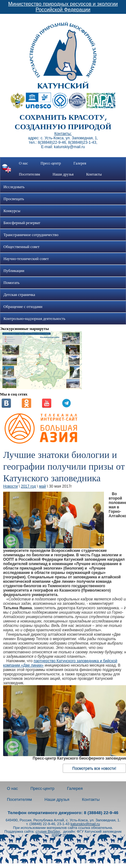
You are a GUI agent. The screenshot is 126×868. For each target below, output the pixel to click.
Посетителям (29, 174)
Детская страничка (19, 295)
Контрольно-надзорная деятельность (34, 319)
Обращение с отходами (23, 307)
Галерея (80, 163)
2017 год (28, 486)
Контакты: (63, 134)
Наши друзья (63, 174)
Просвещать (14, 199)
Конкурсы (12, 211)
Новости (10, 486)
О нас (23, 163)
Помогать (11, 283)
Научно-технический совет (26, 259)
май (43, 486)
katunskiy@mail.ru (85, 824)
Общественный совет (21, 247)
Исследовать (14, 187)
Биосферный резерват (22, 223)
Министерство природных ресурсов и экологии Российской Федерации (63, 7)
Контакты (94, 174)
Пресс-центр (51, 163)
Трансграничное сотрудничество (31, 235)
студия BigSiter (48, 831)
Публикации (14, 271)
